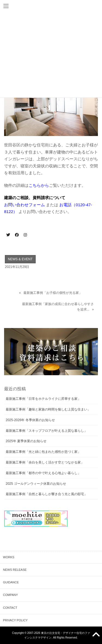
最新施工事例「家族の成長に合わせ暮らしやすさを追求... (58, 307)
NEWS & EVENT (20, 259)
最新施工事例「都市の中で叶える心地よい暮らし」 (43, 473)
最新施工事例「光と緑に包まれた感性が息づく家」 (43, 452)
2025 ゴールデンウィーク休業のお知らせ (36, 484)
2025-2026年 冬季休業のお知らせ (30, 420)
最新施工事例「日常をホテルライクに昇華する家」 (43, 399)
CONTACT (10, 608)
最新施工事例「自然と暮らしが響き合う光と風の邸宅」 (47, 494)
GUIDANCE (11, 582)
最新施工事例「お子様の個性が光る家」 (53, 293)
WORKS (9, 557)
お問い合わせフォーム (24, 205)
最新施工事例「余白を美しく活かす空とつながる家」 (45, 462)
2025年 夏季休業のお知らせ (26, 441)
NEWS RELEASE (15, 570)
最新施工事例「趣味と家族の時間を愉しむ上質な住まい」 (48, 409)
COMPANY (10, 595)
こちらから (39, 185)
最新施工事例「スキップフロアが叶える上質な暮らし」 (47, 431)
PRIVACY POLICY (15, 620)
